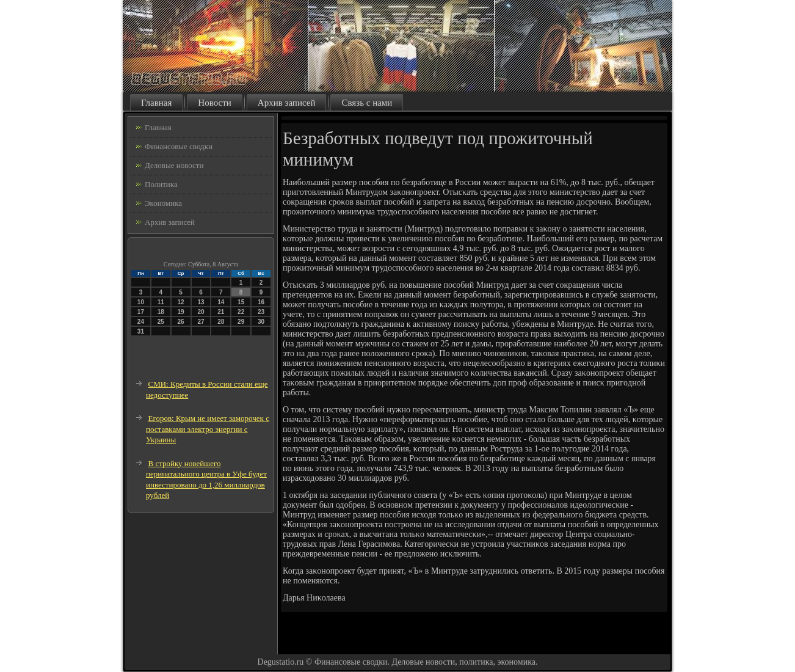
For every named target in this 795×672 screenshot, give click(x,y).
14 (221, 302)
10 (141, 302)
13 (201, 302)
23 (261, 312)
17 (141, 312)
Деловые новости (174, 165)
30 (261, 322)
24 (141, 322)
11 (161, 302)
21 (221, 312)
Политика (161, 184)
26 (181, 322)
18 (161, 312)
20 (201, 312)
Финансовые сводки (179, 146)
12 (181, 302)
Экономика (163, 203)
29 (241, 322)
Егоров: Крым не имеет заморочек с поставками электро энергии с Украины (208, 429)
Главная (156, 103)
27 (201, 322)
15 (241, 302)
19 (181, 312)
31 (141, 331)
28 (221, 322)
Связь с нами (367, 103)
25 (161, 322)
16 (261, 302)
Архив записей (287, 103)
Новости (214, 103)
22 (241, 312)
